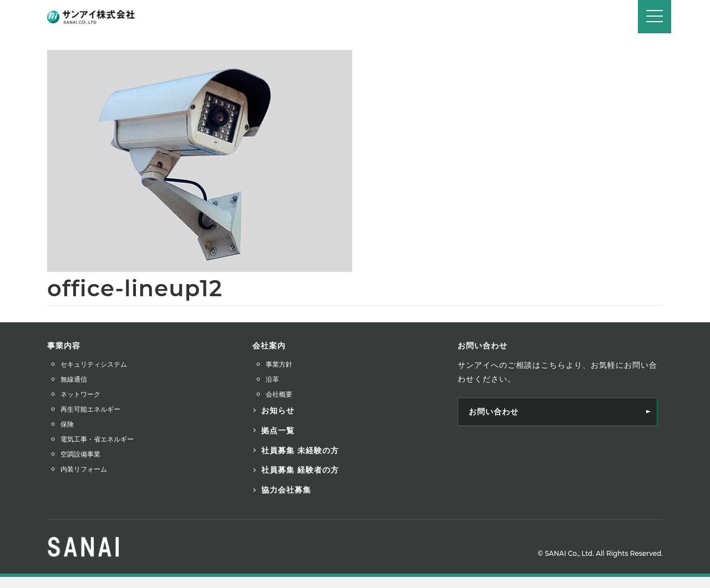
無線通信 (74, 379)
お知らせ (278, 410)
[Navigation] (655, 17)
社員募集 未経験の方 (300, 450)
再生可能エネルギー (90, 409)
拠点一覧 (278, 430)
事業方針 (279, 364)
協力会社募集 (286, 490)
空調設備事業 (80, 454)
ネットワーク (80, 394)
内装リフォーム (84, 469)
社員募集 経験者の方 (300, 470)
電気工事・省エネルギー (97, 439)
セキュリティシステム (94, 364)
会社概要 (279, 394)
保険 (67, 424)
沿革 (272, 379)
